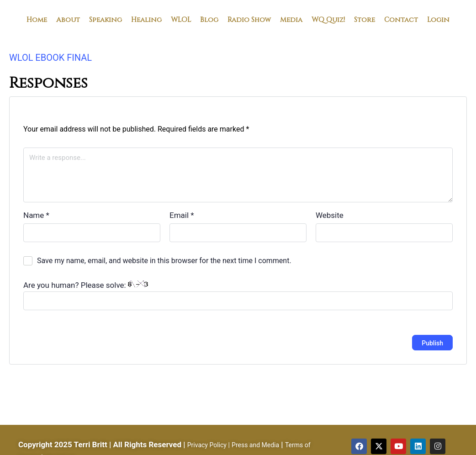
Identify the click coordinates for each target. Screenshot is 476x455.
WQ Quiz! (328, 19)
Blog (209, 19)
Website (330, 215)
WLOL (181, 19)
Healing (146, 19)
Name (36, 215)
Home (37, 19)
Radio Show (249, 19)
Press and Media (255, 445)
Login (438, 19)
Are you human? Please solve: (238, 295)
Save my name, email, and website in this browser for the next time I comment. (164, 261)
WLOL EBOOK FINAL (50, 58)
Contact (401, 19)
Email (182, 215)
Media (291, 19)
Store (365, 19)
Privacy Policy (207, 445)
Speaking (106, 19)
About (68, 19)
